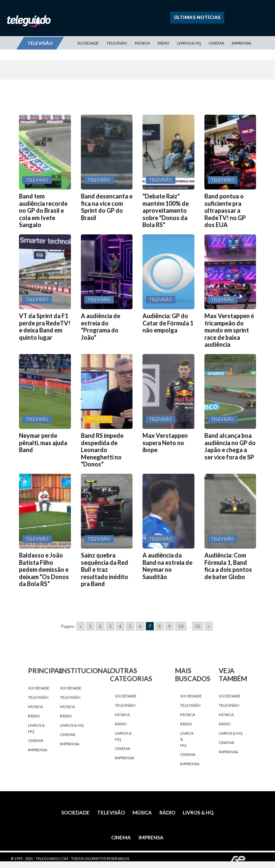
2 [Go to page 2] (100, 626)
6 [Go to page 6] (140, 626)
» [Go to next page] (209, 626)
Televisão (117, 43)
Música (142, 43)
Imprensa (241, 43)
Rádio (163, 43)
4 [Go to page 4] (120, 626)
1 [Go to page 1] (90, 626)
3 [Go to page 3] (110, 626)
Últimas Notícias (197, 17)
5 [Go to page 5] (130, 626)
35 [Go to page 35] (198, 626)
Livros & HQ (189, 43)
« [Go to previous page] (81, 626)
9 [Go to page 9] (169, 626)
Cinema (216, 43)
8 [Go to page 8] (159, 626)
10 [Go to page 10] (181, 626)
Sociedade (88, 43)
